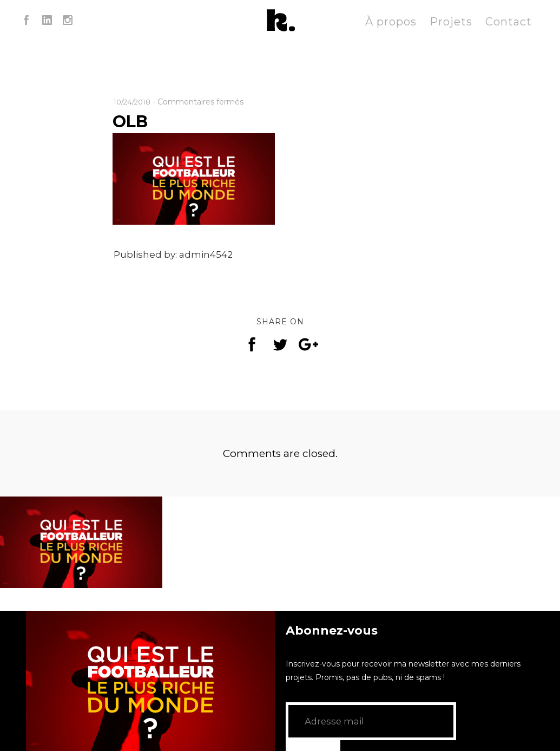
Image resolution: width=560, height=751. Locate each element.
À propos (391, 22)
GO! (476, 721)
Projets (451, 22)
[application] (150, 681)
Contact (509, 22)
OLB (133, 121)
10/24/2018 (134, 102)
